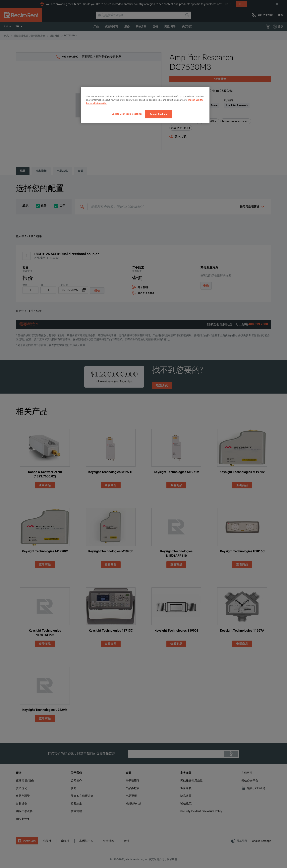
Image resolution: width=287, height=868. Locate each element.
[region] (145, 105)
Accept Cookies (158, 114)
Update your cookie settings (127, 114)
